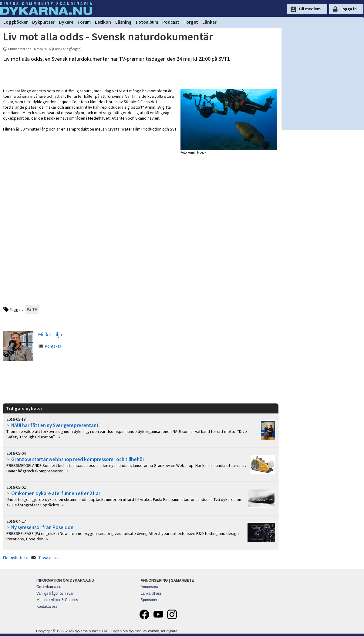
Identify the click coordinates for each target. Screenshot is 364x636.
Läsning (123, 22)
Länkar (209, 22)
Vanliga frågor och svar (55, 593)
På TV (32, 309)
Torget (191, 22)
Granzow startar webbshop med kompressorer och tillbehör (78, 459)
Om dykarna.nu (49, 587)
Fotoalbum (147, 22)
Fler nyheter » (15, 558)
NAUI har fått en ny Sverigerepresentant (55, 425)
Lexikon (103, 22)
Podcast (171, 22)
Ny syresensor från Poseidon (42, 527)
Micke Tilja (50, 334)
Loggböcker (16, 22)
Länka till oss (151, 593)
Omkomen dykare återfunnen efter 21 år (56, 493)
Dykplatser (43, 22)
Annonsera (149, 587)
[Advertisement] (141, 384)
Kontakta (53, 346)
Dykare (66, 22)
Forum (84, 22)
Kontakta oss (47, 607)
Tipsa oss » (49, 558)
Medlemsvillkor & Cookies (57, 600)
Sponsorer (149, 600)
